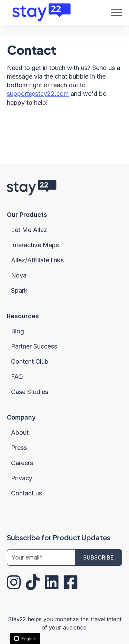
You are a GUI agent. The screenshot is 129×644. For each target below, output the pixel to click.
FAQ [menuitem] (17, 377)
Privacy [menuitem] (22, 478)
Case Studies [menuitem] (30, 392)
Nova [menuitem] (19, 275)
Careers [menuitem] (22, 463)
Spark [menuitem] (19, 290)
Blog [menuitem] (18, 331)
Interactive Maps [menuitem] (35, 245)
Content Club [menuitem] (30, 361)
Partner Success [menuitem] (34, 346)
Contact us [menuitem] (26, 493)
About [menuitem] (20, 432)
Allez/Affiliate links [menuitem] (37, 260)
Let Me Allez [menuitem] (29, 230)
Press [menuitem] (19, 448)
